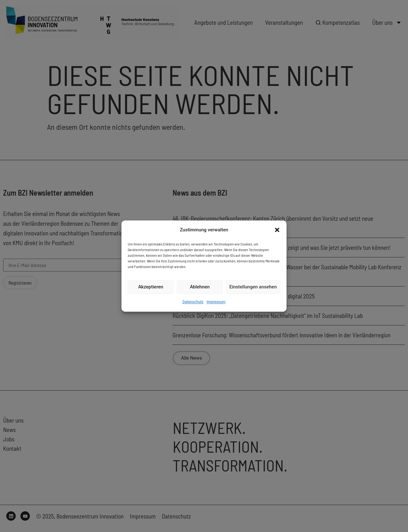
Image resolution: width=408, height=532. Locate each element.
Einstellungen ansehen (253, 287)
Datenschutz (193, 302)
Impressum (216, 302)
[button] (277, 230)
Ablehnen (200, 287)
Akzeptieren (151, 287)
